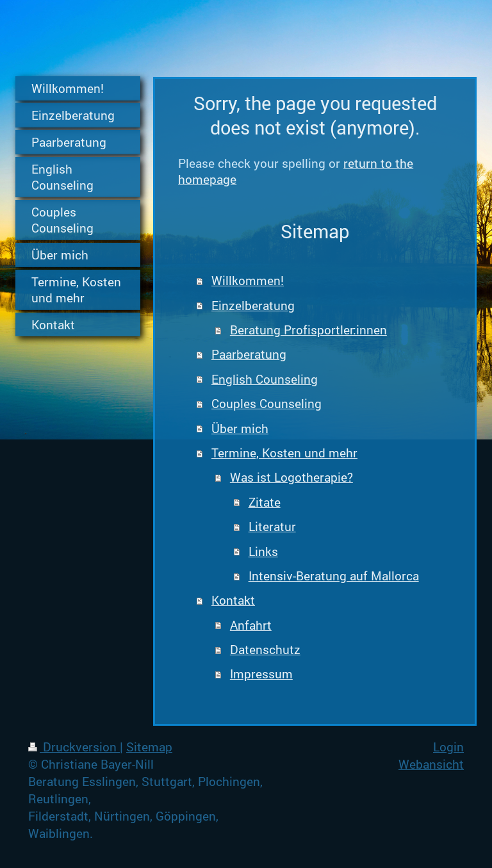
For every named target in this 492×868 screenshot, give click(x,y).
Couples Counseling (266, 403)
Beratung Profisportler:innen (308, 330)
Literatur (272, 526)
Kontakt (233, 600)
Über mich (240, 428)
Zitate (265, 502)
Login (448, 747)
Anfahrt (251, 625)
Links (263, 551)
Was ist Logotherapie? (291, 477)
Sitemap (149, 747)
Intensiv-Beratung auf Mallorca (334, 576)
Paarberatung (249, 354)
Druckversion (74, 747)
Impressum (261, 674)
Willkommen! (248, 280)
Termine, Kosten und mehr (284, 453)
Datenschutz (265, 649)
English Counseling (265, 379)
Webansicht (431, 764)
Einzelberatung (253, 305)
